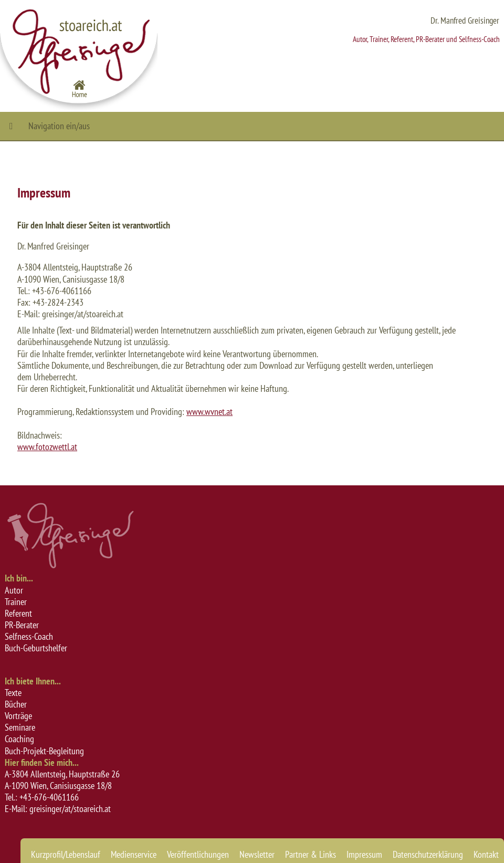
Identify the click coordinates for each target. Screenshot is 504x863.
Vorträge (18, 716)
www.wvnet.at (209, 412)
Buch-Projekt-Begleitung (44, 751)
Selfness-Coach (29, 636)
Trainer (16, 602)
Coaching (19, 739)
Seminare (20, 727)
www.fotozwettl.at (47, 447)
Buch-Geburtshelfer (36, 648)
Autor (14, 590)
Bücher (16, 704)
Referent (18, 613)
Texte (13, 693)
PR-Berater (22, 625)
